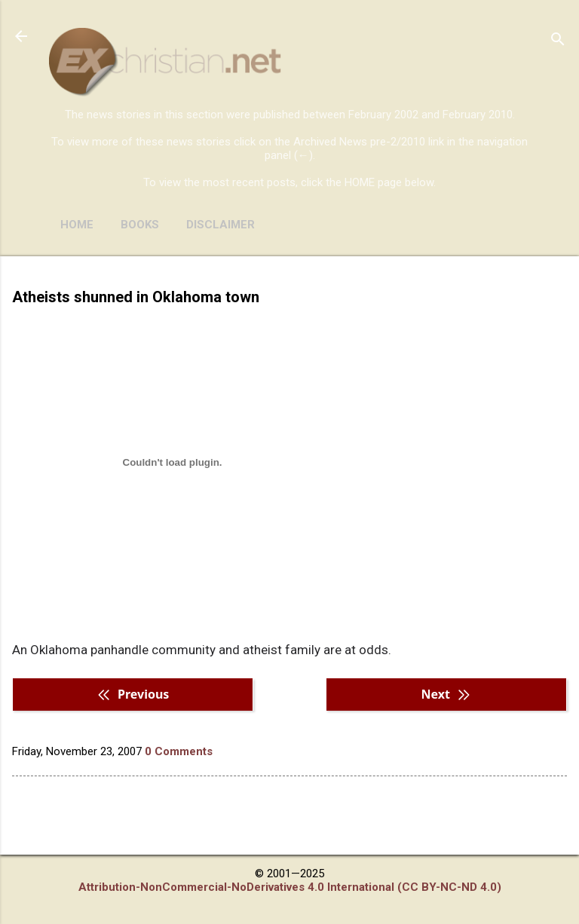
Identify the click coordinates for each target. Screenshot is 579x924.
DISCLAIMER (221, 225)
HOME (77, 225)
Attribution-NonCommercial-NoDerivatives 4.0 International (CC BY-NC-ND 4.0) (290, 887)
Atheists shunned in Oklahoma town (136, 297)
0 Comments (179, 751)
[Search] (558, 41)
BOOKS (140, 225)
